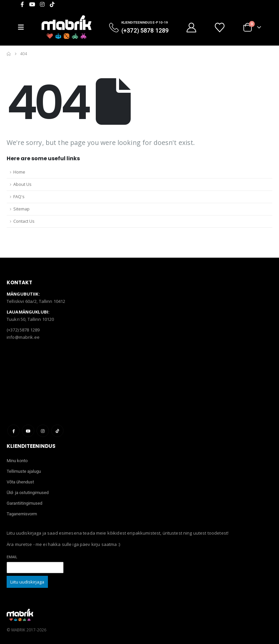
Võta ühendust (20, 482)
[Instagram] (42, 4)
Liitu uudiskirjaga (27, 582)
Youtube (28, 431)
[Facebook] (22, 4)
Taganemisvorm (22, 514)
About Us (22, 184)
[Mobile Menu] (24, 27)
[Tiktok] (52, 4)
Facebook (13, 431)
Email (12, 557)
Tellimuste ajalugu (24, 471)
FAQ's (19, 197)
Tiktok (57, 431)
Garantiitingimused (24, 503)
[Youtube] (32, 4)
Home (19, 172)
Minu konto (17, 461)
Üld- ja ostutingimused (28, 493)
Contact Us (24, 221)
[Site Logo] (67, 27)
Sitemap (21, 209)
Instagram (43, 431)
